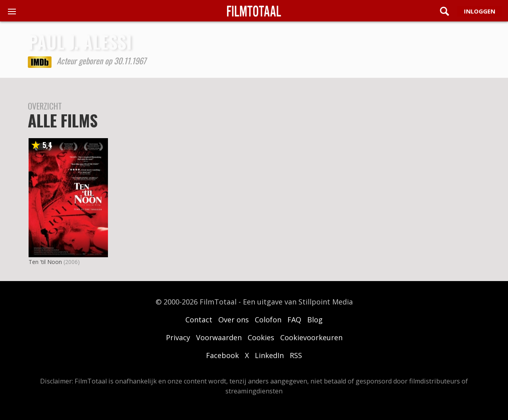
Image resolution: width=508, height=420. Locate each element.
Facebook (222, 355)
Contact (199, 320)
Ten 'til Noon (45, 262)
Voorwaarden (219, 337)
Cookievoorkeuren (311, 337)
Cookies (261, 337)
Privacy (178, 337)
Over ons (234, 320)
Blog (315, 320)
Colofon (268, 320)
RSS (296, 355)
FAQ (294, 320)
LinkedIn (269, 355)
